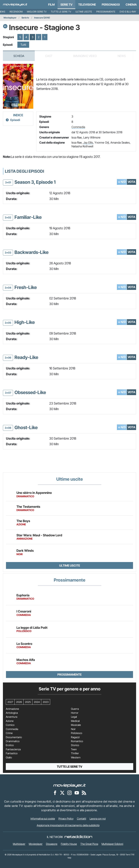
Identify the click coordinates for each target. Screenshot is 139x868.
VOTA (131, 182)
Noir (73, 729)
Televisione (87, 5)
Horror (75, 713)
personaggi (111, 5)
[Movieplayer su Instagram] (69, 793)
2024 (37, 702)
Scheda (19, 56)
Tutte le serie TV (61, 12)
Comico (10, 725)
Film (51, 5)
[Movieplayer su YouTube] (77, 793)
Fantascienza (13, 749)
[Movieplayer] (69, 785)
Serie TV (66, 5)
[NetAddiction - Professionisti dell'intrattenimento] (78, 837)
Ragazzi (75, 737)
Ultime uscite (84, 12)
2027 (10, 702)
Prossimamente (106, 12)
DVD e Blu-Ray (128, 12)
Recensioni (16, 12)
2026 (19, 702)
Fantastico (12, 753)
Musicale (76, 725)
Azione (10, 721)
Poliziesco (77, 733)
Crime (9, 733)
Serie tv (25, 18)
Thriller (75, 753)
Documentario (14, 737)
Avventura (11, 717)
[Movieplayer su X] (62, 793)
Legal (74, 717)
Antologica (12, 713)
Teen (74, 749)
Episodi (15, 120)
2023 (46, 702)
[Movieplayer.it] (15, 5)
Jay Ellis (88, 142)
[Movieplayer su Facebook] (55, 793)
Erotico (10, 745)
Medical (75, 721)
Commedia (78, 127)
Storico (75, 745)
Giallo (9, 758)
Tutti (23, 45)
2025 (28, 702)
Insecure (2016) (42, 18)
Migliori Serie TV (37, 12)
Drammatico (13, 741)
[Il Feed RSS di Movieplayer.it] (84, 793)
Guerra (75, 709)
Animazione (12, 709)
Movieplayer (10, 18)
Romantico (77, 741)
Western (76, 758)
